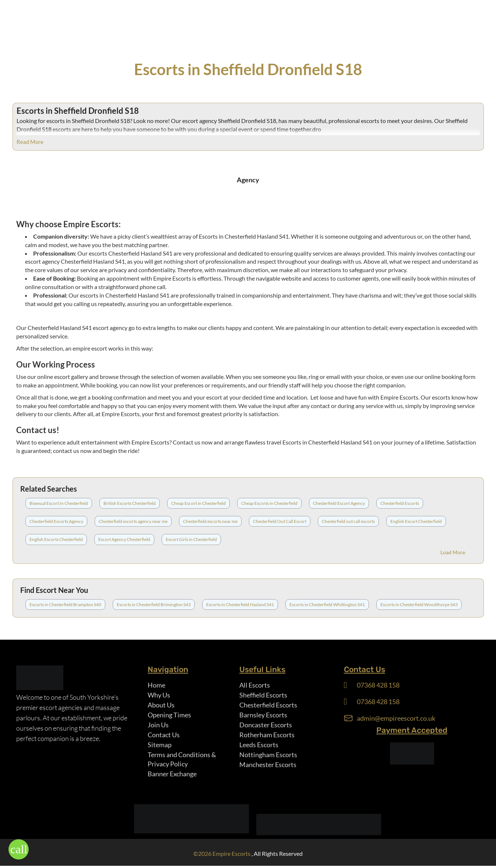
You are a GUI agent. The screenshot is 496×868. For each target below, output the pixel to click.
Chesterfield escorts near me (210, 521)
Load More (453, 552)
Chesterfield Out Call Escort (280, 521)
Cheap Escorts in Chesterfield (269, 503)
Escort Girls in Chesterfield (191, 539)
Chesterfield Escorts (400, 503)
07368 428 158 (378, 685)
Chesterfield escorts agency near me (133, 521)
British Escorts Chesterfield (130, 503)
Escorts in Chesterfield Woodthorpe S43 (419, 605)
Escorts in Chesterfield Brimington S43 (154, 605)
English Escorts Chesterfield (56, 539)
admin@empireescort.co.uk (396, 718)
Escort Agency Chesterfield (124, 539)
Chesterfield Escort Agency (339, 503)
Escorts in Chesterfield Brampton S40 (65, 605)
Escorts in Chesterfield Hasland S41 (240, 605)
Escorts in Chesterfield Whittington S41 (327, 605)
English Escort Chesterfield (416, 521)
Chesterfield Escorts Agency (56, 521)
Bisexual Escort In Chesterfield (59, 503)
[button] (19, 849)
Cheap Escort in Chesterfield (198, 503)
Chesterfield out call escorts (348, 521)
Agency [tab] (248, 180)
